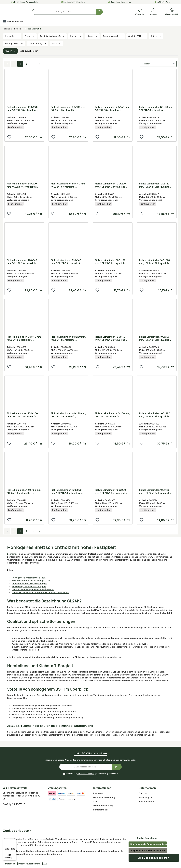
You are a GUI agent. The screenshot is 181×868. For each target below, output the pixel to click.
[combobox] (80, 12)
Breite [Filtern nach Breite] (30, 36)
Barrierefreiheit (101, 810)
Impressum (99, 793)
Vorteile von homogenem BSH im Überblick (33, 590)
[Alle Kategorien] (15, 22)
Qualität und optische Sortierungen (29, 584)
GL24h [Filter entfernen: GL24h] (10, 51)
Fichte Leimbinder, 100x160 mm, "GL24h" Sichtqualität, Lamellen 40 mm (154, 338)
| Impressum (10, 864)
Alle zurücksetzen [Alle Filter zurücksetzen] (29, 51)
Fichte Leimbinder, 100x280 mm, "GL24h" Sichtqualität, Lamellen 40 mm (155, 415)
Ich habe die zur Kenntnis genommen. (92, 774)
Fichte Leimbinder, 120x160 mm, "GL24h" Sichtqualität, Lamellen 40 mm (110, 338)
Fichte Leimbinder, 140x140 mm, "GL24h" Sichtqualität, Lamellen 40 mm (22, 262)
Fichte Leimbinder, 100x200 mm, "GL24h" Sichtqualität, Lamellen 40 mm (22, 415)
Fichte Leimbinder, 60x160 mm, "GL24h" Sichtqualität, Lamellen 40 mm (112, 109)
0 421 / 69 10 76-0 (14, 804)
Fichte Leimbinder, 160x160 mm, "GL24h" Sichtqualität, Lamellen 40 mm (66, 262)
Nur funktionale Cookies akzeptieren (149, 844)
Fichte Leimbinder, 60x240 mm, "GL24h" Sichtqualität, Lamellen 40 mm (68, 415)
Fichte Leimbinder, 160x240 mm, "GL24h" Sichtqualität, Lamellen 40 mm (154, 262)
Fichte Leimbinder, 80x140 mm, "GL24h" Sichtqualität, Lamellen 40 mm (24, 338)
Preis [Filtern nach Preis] (56, 43)
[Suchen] (116, 12)
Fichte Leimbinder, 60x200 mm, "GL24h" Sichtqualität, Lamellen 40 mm (113, 415)
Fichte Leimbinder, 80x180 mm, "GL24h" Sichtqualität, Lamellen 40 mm (68, 109)
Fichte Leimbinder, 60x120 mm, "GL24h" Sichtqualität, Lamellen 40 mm (24, 492)
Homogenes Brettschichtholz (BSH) (29, 578)
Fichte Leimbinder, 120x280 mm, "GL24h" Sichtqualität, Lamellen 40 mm (110, 492)
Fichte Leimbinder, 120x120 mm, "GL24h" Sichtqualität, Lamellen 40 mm (154, 185)
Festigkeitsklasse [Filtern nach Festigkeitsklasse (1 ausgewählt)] (52, 36)
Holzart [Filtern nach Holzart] (76, 36)
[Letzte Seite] (40, 64)
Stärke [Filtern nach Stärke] (156, 36)
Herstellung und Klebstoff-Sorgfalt (29, 587)
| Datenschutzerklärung (29, 864)
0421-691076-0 (163, 2)
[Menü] (14, 840)
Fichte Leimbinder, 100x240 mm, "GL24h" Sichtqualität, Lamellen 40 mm (22, 109)
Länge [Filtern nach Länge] (92, 36)
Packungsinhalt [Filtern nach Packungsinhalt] (113, 36)
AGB (95, 802)
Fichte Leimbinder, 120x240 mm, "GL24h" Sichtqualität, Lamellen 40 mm (66, 492)
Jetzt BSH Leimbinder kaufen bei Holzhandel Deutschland (41, 593)
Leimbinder (13, 554)
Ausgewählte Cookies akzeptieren (148, 850)
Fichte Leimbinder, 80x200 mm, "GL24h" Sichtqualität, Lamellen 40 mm (22, 185)
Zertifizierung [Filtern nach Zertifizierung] (38, 43)
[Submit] (117, 767)
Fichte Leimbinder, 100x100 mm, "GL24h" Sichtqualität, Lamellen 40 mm (110, 262)
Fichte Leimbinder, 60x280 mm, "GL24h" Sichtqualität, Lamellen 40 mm (68, 338)
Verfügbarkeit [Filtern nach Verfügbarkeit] (14, 43)
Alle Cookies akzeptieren (154, 858)
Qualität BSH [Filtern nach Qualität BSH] (137, 36)
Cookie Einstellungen (148, 838)
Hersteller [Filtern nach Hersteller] (12, 36)
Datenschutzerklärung (86, 774)
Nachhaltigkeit (146, 797)
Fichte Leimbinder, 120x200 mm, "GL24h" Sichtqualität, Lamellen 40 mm (110, 185)
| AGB (45, 864)
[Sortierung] (158, 64)
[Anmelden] (153, 12)
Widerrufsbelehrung (103, 806)
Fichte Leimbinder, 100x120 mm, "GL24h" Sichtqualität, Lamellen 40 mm (154, 492)
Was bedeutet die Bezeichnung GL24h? (31, 581)
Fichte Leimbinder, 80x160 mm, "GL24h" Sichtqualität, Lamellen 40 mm (156, 109)
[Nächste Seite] (33, 64)
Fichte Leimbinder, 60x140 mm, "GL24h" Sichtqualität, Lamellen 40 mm (68, 185)
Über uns (143, 793)
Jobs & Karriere (146, 802)
